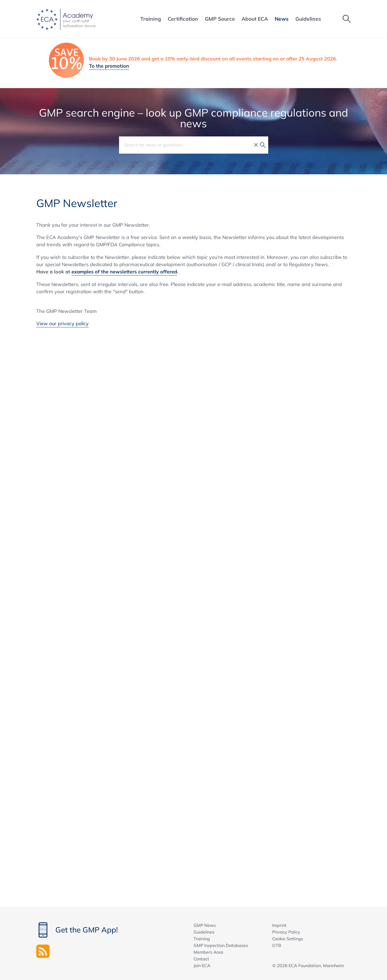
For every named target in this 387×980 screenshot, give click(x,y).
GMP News (205, 925)
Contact (201, 959)
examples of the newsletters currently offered (124, 272)
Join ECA (202, 965)
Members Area (208, 952)
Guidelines (204, 932)
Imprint (279, 925)
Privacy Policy (286, 932)
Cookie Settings (288, 939)
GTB (277, 945)
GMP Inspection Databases (221, 945)
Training (202, 939)
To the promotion (109, 66)
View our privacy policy (62, 323)
